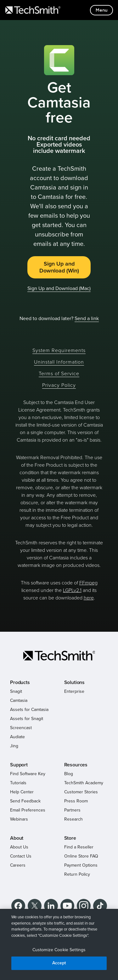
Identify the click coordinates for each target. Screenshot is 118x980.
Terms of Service (59, 374)
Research (73, 819)
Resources (76, 765)
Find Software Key (28, 774)
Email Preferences (28, 810)
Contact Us (21, 856)
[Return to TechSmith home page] (33, 10)
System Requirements (59, 350)
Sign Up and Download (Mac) (59, 288)
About (17, 838)
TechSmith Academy (84, 783)
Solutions (75, 682)
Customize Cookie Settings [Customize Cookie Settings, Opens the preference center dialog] (59, 950)
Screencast (21, 728)
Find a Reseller (79, 847)
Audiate (17, 737)
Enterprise (74, 691)
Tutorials (18, 783)
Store (70, 838)
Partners (72, 810)
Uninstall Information (59, 362)
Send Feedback (25, 801)
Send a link (87, 319)
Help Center (22, 792)
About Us (19, 847)
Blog (69, 774)
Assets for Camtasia (29, 710)
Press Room (76, 801)
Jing (14, 746)
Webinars (19, 819)
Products (20, 682)
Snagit (16, 691)
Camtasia (19, 700)
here (89, 598)
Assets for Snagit (27, 719)
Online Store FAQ (81, 856)
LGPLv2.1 (72, 590)
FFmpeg (88, 583)
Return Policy (77, 874)
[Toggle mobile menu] (101, 10)
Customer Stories (81, 792)
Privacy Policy (59, 385)
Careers (18, 865)
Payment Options (81, 865)
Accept (59, 963)
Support (19, 765)
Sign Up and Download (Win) (59, 267)
